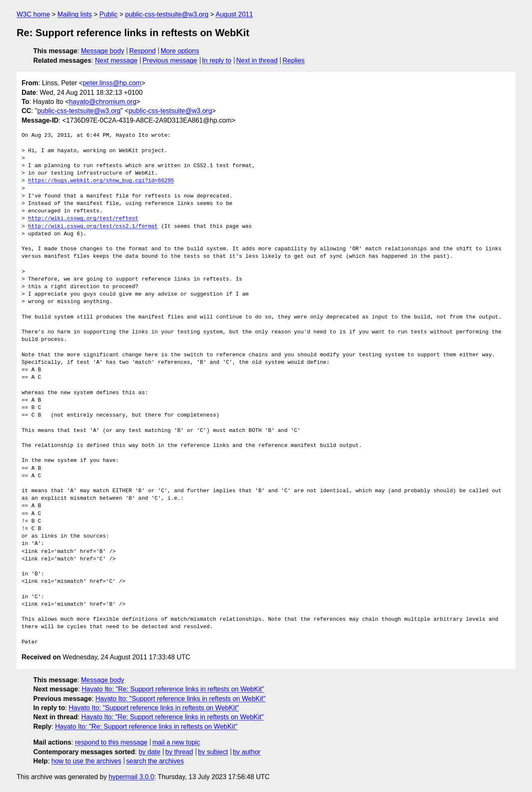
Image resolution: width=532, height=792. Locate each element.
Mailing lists (75, 14)
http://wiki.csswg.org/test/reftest (83, 219)
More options (180, 51)
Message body (103, 51)
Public (108, 14)
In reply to (217, 60)
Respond (143, 51)
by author (247, 752)
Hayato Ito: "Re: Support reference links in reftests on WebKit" (173, 689)
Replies (294, 60)
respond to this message (111, 742)
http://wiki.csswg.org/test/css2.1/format (93, 227)
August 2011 (234, 14)
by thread (179, 752)
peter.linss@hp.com (112, 83)
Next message (116, 60)
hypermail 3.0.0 (131, 777)
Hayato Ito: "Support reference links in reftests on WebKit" (180, 699)
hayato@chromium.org (103, 102)
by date (149, 752)
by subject (213, 752)
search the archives (155, 761)
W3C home (33, 14)
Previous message (170, 60)
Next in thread (257, 60)
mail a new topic (176, 742)
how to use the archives (86, 761)
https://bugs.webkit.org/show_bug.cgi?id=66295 (101, 181)
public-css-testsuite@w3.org (167, 14)
